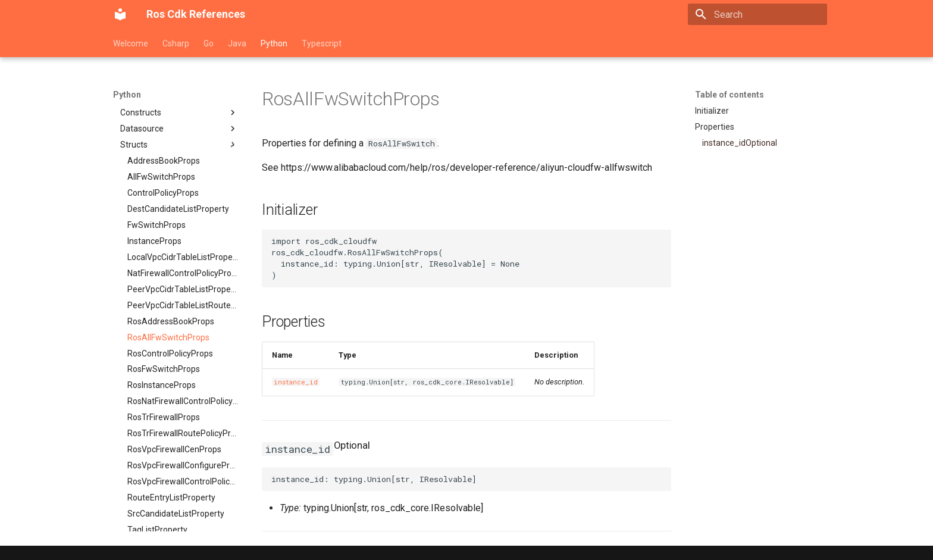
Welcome (131, 43)
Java (237, 43)
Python (274, 43)
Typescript (322, 43)
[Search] (757, 14)
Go (209, 43)
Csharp (176, 43)
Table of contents (730, 95)
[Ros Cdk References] (120, 14)
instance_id (296, 382)
